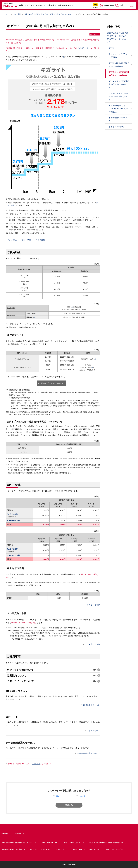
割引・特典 (26, 240)
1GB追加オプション (92, 705)
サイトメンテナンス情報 (40, 849)
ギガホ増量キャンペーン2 (119, 119)
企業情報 (51, 5)
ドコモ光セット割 (13, 521)
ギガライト (84, 48)
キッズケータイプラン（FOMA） (118, 56)
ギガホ (111, 48)
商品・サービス (26, 5)
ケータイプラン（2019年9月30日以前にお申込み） (119, 96)
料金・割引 (17, 14)
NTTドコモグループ (115, 849)
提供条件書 (36, 764)
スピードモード (93, 731)
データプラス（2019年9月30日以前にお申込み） (119, 84)
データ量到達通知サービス (89, 753)
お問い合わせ (94, 849)
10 (95, 367)
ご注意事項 (40, 240)
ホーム (8, 14)
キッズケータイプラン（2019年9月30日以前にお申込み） (119, 109)
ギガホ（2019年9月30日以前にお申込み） (119, 65)
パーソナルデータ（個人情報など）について (18, 843)
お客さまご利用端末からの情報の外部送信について (107, 843)
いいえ (82, 796)
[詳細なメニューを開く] (132, 5)
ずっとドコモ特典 (116, 127)
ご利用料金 (12, 240)
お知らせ (39, 5)
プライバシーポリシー (49, 843)
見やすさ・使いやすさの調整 (12, 849)
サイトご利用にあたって (73, 843)
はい (58, 796)
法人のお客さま (64, 5)
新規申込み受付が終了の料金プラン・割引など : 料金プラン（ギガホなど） (50, 14)
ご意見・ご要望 (77, 849)
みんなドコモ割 (12, 514)
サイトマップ (59, 849)
